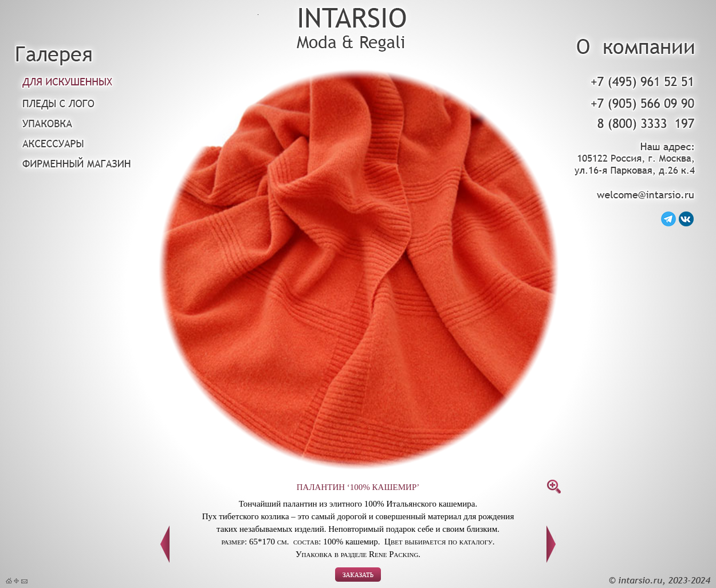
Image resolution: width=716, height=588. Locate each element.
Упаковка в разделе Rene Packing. (358, 554)
